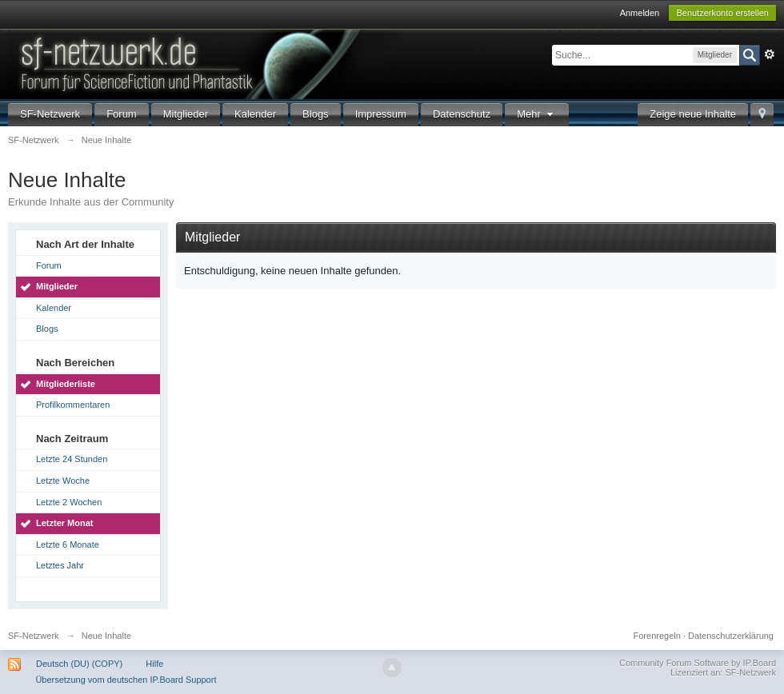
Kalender (255, 114)
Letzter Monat (65, 523)
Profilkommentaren (73, 405)
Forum (122, 114)
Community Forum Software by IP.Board (698, 663)
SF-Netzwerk (50, 114)
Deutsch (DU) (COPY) (79, 664)
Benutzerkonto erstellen (722, 13)
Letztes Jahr (60, 565)
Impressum (381, 114)
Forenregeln (657, 636)
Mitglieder (186, 114)
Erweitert (770, 54)
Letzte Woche (63, 481)
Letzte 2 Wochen (69, 502)
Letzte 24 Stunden (72, 459)
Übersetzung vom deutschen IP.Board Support (126, 680)
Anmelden (640, 13)
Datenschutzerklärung (731, 636)
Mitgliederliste (66, 384)
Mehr (537, 114)
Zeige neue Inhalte (693, 114)
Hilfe (154, 664)
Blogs (316, 114)
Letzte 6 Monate (68, 544)
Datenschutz (462, 114)
